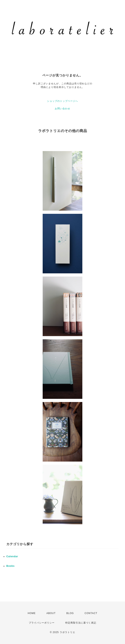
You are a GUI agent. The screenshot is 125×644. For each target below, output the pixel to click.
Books (11, 566)
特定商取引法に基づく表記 (81, 623)
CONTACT (91, 613)
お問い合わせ (62, 109)
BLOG (70, 613)
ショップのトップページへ (62, 101)
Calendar (12, 556)
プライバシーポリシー (42, 623)
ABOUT (51, 613)
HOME (32, 613)
